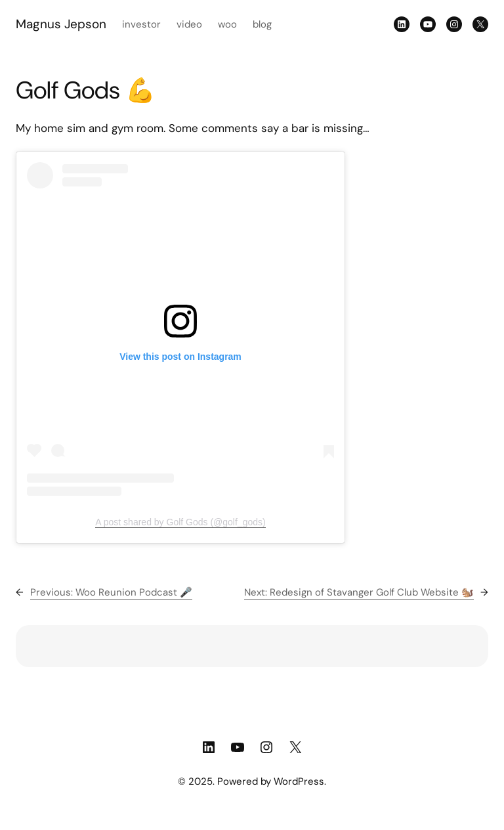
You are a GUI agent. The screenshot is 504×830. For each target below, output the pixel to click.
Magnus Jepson (61, 24)
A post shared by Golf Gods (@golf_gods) (180, 522)
